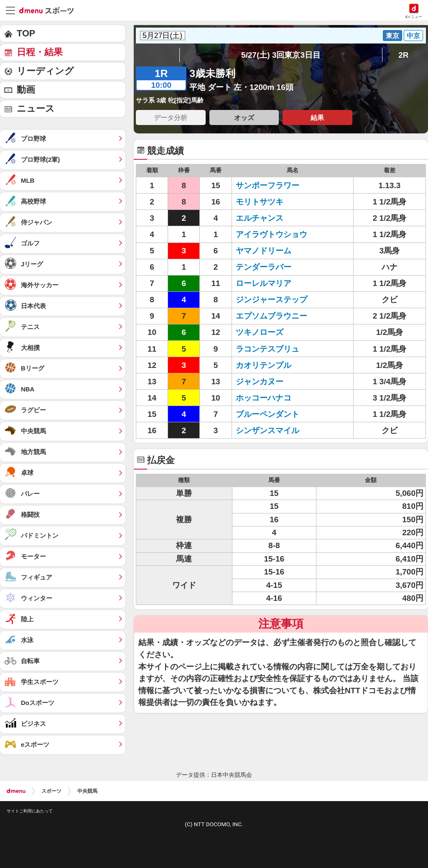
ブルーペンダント (267, 414)
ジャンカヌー (260, 382)
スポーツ (51, 791)
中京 (413, 36)
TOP (26, 33)
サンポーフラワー (267, 185)
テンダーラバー (264, 267)
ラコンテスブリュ (267, 349)
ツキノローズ (260, 332)
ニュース (36, 108)
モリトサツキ (260, 202)
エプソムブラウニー (271, 316)
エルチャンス (260, 218)
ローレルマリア (264, 283)
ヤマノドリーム (264, 251)
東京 (392, 36)
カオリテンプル (264, 365)
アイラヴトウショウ (271, 234)
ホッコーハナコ (264, 398)
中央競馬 (87, 791)
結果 (317, 117)
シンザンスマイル (267, 430)
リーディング (45, 71)
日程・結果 (40, 52)
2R (403, 55)
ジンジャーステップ (271, 300)
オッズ (244, 117)
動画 (26, 90)
